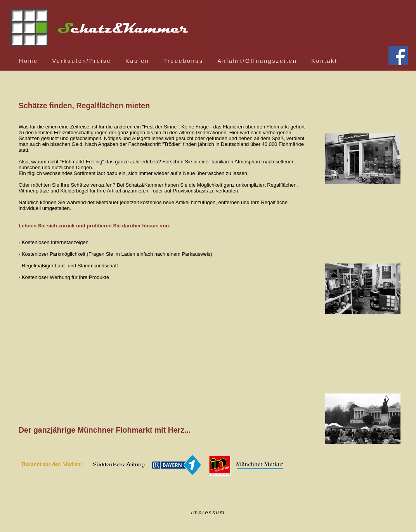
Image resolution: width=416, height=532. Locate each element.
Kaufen (137, 61)
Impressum (208, 512)
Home (29, 61)
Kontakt (324, 61)
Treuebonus (183, 61)
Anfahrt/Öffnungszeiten (257, 61)
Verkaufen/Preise (82, 61)
